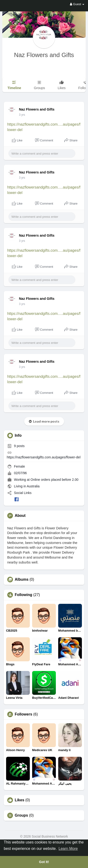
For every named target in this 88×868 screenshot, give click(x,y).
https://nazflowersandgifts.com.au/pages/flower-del (44, 457)
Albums (22, 580)
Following (24, 595)
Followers (24, 714)
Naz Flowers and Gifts (44, 55)
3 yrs (22, 115)
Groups (21, 815)
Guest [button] (77, 4)
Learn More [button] (68, 849)
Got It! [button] (44, 862)
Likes (20, 800)
